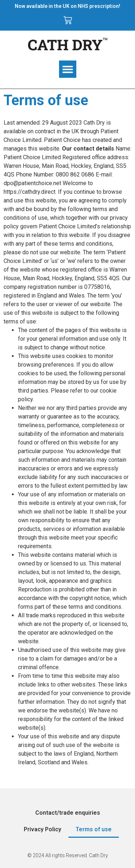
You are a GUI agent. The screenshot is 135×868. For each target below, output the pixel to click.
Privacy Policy (42, 829)
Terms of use (94, 829)
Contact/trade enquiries (68, 813)
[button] (68, 69)
